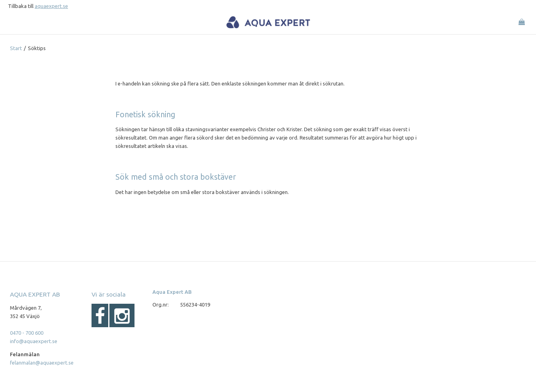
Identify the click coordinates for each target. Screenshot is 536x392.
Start (16, 48)
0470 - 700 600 (27, 333)
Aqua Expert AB (172, 292)
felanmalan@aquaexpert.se (42, 363)
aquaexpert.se (51, 6)
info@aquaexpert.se (34, 341)
